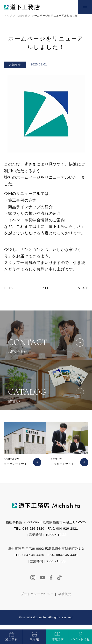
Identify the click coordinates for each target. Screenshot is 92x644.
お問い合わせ (68, 7)
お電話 (54, 7)
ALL (46, 288)
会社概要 (65, 594)
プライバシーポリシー (37, 594)
